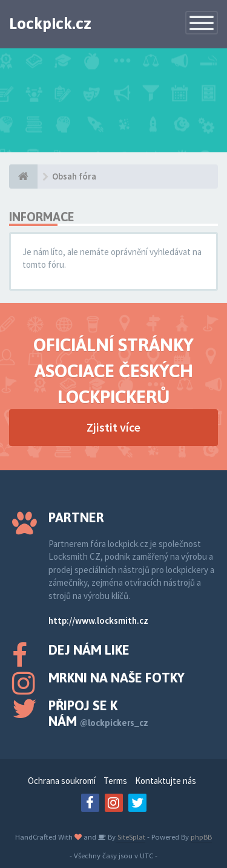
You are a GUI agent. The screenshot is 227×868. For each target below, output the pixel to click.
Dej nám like (89, 650)
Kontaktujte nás (166, 781)
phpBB (201, 837)
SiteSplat (130, 837)
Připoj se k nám (98, 713)
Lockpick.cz (50, 24)
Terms (115, 781)
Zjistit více (113, 427)
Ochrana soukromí (62, 781)
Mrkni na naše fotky (117, 678)
